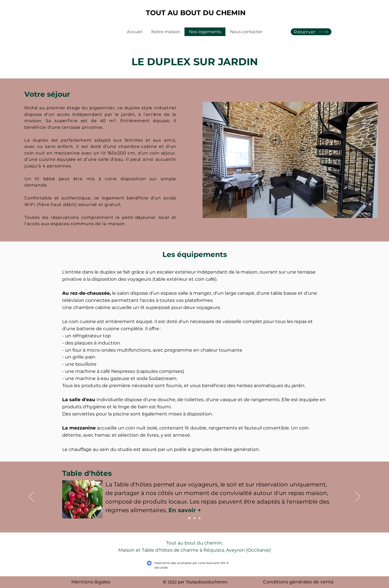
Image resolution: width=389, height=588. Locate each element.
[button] (290, 160)
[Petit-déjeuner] (189, 518)
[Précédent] (31, 497)
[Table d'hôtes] (194, 518)
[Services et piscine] (200, 518)
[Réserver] (311, 32)
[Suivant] (358, 497)
